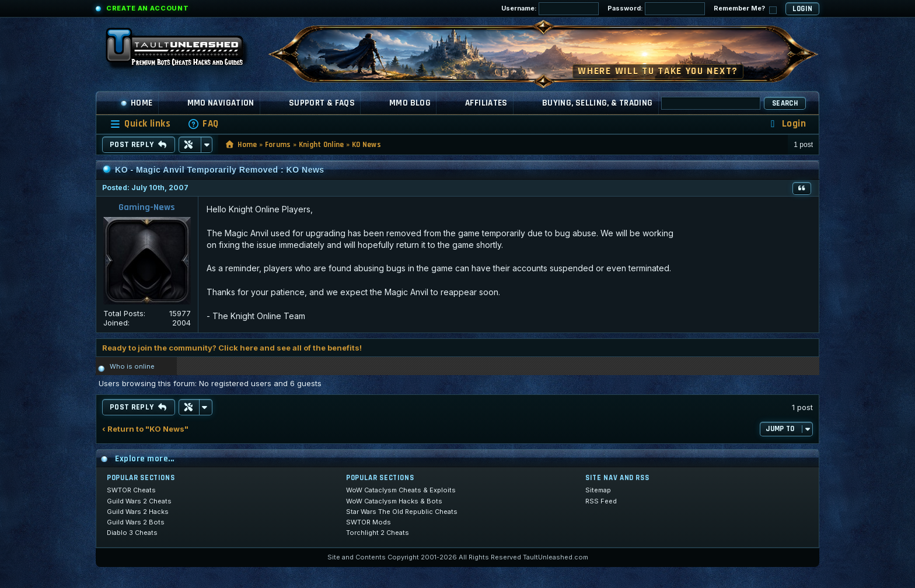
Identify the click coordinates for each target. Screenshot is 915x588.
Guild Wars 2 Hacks (138, 512)
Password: (656, 9)
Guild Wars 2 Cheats (139, 501)
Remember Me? (745, 9)
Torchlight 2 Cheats (378, 533)
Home (137, 103)
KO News (366, 145)
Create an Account (147, 8)
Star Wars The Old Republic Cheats (402, 512)
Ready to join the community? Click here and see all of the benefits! (232, 348)
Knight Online (322, 145)
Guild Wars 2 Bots (136, 522)
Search (785, 103)
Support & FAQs (322, 103)
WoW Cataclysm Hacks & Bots (394, 501)
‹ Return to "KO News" (145, 429)
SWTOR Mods (369, 522)
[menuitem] (203, 124)
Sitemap (598, 490)
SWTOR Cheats (131, 490)
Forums (278, 145)
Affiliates (486, 103)
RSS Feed (601, 501)
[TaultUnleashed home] (183, 51)
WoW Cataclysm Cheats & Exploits (401, 490)
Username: (550, 9)
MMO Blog (410, 103)
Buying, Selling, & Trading (598, 103)
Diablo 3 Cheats (132, 533)
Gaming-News (147, 207)
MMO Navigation (221, 103)
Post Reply (139, 145)
